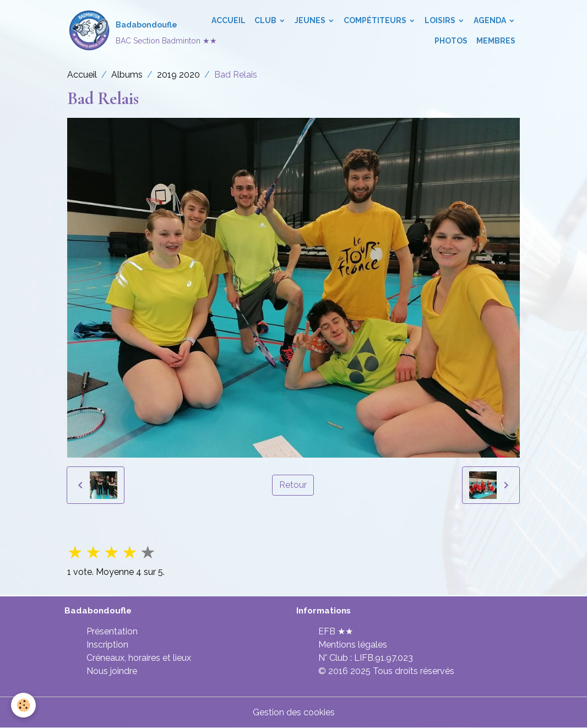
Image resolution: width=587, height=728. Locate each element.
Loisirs (441, 20)
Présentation (112, 631)
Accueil (229, 20)
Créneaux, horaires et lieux (139, 658)
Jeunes (311, 20)
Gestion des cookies (294, 712)
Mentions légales (353, 645)
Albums (127, 75)
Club (266, 20)
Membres (496, 41)
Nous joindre (112, 671)
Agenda (491, 20)
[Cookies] (23, 705)
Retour (293, 485)
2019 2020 (178, 75)
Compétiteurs (376, 20)
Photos (451, 41)
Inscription (107, 645)
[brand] (127, 31)
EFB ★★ (336, 631)
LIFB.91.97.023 (384, 658)
